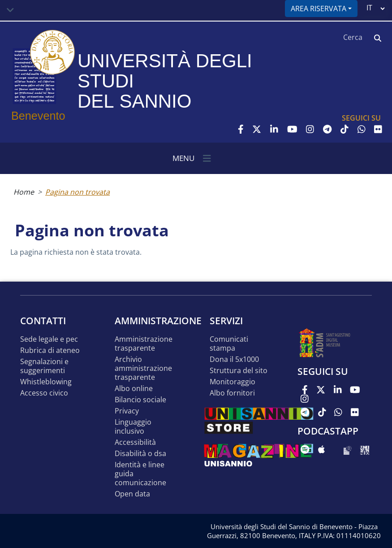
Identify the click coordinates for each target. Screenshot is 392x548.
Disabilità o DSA (140, 454)
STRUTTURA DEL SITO (239, 371)
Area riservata (319, 9)
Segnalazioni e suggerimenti (44, 366)
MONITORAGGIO (233, 382)
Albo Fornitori (232, 393)
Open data (132, 494)
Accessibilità (135, 442)
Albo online (134, 389)
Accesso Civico (44, 393)
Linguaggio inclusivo (133, 427)
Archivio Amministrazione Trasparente (143, 368)
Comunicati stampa (229, 344)
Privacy (127, 411)
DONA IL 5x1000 (234, 359)
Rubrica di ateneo (50, 350)
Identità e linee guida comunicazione (140, 474)
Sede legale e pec (49, 339)
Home (24, 192)
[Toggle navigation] (10, 10)
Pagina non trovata (78, 192)
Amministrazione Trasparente (144, 344)
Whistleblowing (46, 382)
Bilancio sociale (140, 400)
